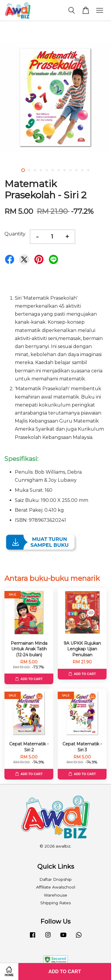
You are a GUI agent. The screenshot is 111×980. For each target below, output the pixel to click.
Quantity (15, 234)
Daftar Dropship (55, 879)
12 (88, 170)
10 (76, 170)
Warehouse (55, 895)
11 (82, 170)
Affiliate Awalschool (56, 887)
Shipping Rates (55, 903)
